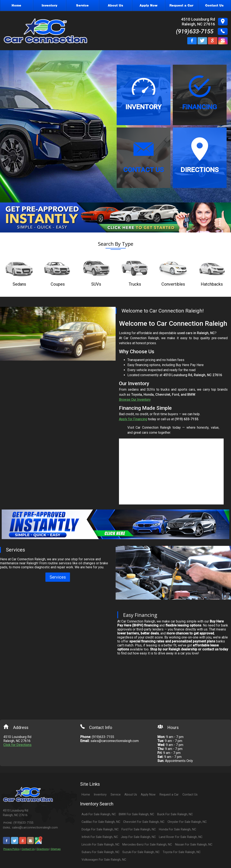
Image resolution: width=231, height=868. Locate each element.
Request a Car (169, 795)
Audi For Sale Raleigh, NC (99, 814)
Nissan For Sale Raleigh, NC (194, 845)
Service (116, 795)
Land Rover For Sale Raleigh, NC (181, 837)
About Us (131, 795)
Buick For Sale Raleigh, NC (175, 814)
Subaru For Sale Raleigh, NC (100, 852)
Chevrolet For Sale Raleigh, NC (144, 822)
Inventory (100, 795)
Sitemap (56, 849)
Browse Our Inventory (135, 400)
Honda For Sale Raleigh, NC (178, 829)
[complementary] (218, 855)
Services (58, 577)
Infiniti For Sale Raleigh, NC (100, 837)
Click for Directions (17, 745)
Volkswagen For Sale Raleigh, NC (104, 860)
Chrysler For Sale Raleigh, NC (187, 822)
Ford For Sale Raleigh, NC (139, 829)
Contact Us (28, 849)
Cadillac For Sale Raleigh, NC (101, 822)
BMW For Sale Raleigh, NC (136, 814)
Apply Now (148, 795)
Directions (43, 849)
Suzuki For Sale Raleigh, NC (141, 852)
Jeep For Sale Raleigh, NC (138, 837)
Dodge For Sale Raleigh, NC (100, 829)
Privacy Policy (11, 849)
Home (86, 795)
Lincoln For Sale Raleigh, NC (100, 845)
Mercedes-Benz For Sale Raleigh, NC (147, 845)
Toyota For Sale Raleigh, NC (182, 852)
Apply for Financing (133, 419)
